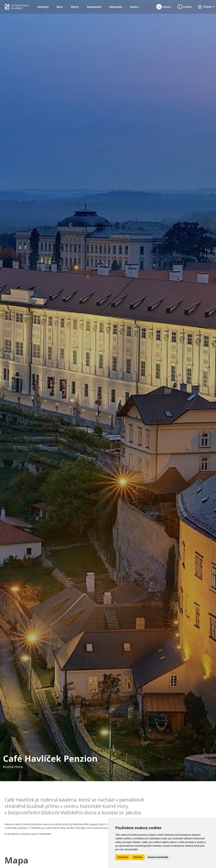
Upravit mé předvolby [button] (158, 857)
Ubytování (116, 7)
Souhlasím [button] (123, 857)
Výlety (75, 7)
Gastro (134, 7)
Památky (43, 7)
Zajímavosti (94, 7)
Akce (60, 7)
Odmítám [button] (138, 857)
